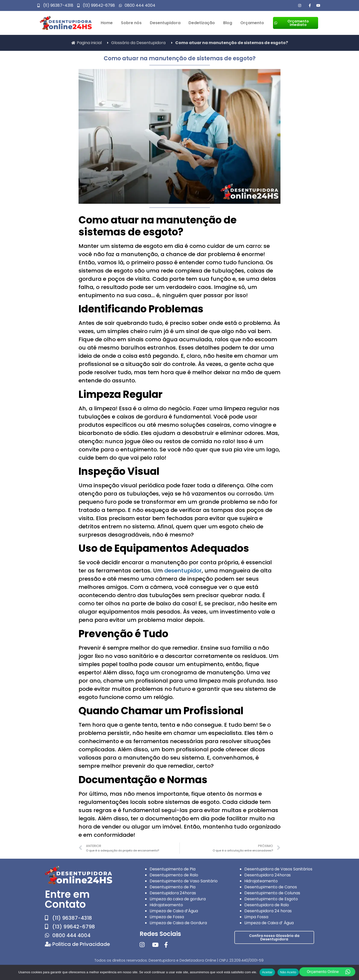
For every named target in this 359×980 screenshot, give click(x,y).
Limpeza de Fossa (167, 917)
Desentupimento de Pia (173, 869)
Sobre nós (131, 23)
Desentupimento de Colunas (272, 893)
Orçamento (252, 23)
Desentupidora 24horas (173, 893)
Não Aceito (288, 972)
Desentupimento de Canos (271, 887)
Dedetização (202, 23)
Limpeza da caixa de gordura (178, 899)
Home (107, 23)
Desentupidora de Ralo (267, 905)
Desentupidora (165, 23)
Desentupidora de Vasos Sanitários (278, 869)
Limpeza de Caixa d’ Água (269, 923)
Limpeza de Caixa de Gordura (178, 923)
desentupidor (183, 571)
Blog (228, 23)
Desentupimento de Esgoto (271, 899)
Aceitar (267, 972)
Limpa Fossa (256, 917)
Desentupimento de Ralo (174, 875)
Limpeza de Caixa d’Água (174, 911)
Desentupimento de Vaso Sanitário (184, 881)
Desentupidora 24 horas (268, 911)
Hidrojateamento (166, 905)
